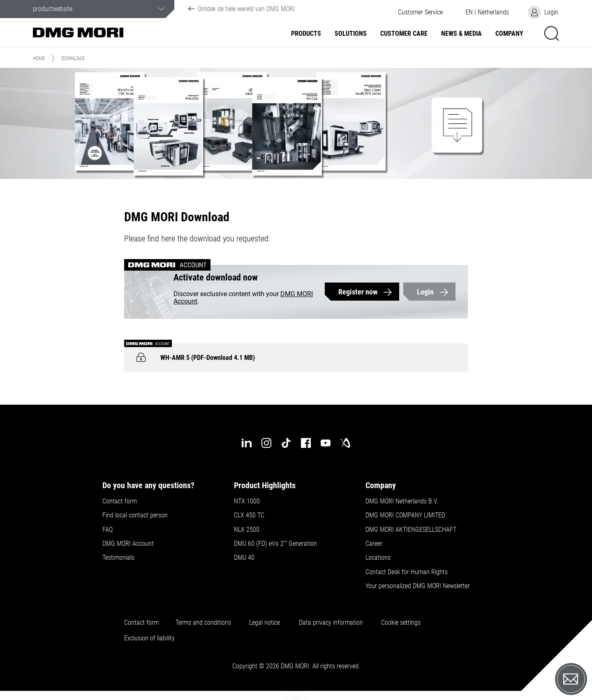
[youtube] (326, 443)
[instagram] (266, 443)
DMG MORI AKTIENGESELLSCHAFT (411, 530)
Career (374, 544)
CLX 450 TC (249, 515)
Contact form (120, 501)
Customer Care (404, 34)
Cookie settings (402, 623)
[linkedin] (247, 443)
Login (425, 292)
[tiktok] (286, 443)
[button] (420, 12)
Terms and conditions (203, 623)
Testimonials (118, 558)
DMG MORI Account (128, 544)
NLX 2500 (247, 530)
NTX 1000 (247, 501)
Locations (378, 558)
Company (509, 34)
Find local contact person (135, 515)
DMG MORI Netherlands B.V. (402, 501)
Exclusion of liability (149, 638)
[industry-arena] (345, 443)
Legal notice (265, 623)
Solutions (351, 34)
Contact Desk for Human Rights (407, 572)
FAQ (108, 530)
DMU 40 (244, 558)
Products (306, 34)
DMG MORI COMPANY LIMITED (405, 515)
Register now (358, 292)
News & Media (461, 34)
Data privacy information (331, 623)
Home (39, 58)
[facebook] (306, 443)
